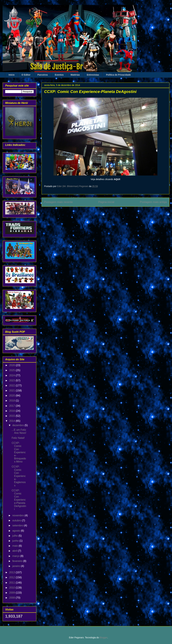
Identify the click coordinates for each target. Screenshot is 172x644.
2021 (12, 391)
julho (15, 536)
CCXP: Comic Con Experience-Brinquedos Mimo (19, 452)
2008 (12, 598)
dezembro (18, 425)
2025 (12, 370)
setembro (18, 526)
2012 (12, 577)
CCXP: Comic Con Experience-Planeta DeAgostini (19, 500)
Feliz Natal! (18, 438)
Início (12, 75)
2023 (12, 380)
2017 (12, 406)
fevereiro (18, 561)
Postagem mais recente (58, 202)
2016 (12, 411)
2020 (12, 396)
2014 (12, 421)
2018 (12, 401)
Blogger (103, 638)
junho (16, 541)
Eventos (59, 75)
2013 (12, 572)
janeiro (17, 566)
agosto (17, 531)
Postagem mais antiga (153, 202)
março (16, 556)
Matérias (75, 75)
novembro (18, 515)
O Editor (26, 75)
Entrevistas (93, 75)
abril (15, 551)
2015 (12, 416)
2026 (12, 365)
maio (15, 546)
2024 (12, 375)
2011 (12, 583)
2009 (12, 593)
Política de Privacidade (118, 75)
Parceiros (43, 75)
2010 (12, 588)
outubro (17, 520)
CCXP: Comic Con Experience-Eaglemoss (19, 476)
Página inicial (106, 202)
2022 (12, 386)
